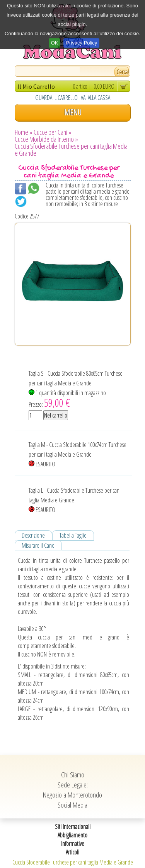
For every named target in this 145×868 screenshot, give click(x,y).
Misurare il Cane (38, 545)
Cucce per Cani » (53, 132)
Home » (24, 132)
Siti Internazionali (73, 827)
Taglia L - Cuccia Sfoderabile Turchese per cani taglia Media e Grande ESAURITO (75, 500)
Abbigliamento (72, 835)
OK (55, 43)
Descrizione (33, 535)
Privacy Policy (81, 43)
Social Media (72, 805)
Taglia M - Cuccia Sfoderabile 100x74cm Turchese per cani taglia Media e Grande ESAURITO (78, 454)
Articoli (72, 852)
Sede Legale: (73, 785)
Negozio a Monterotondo (72, 795)
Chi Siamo (73, 775)
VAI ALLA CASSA (96, 98)
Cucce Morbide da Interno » (46, 139)
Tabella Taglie (73, 535)
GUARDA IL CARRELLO (56, 98)
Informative (73, 844)
